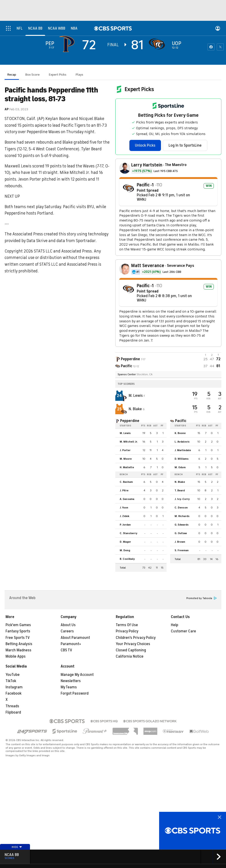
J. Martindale (183, 450)
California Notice (130, 656)
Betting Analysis (19, 644)
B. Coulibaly (127, 559)
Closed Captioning (131, 650)
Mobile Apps (16, 656)
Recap (12, 75)
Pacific (181, 421)
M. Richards (182, 516)
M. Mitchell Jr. (129, 442)
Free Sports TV (18, 638)
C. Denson (181, 508)
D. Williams (182, 459)
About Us (68, 625)
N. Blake (136, 409)
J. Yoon (124, 508)
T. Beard (180, 490)
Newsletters (71, 681)
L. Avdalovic (182, 442)
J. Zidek (125, 516)
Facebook (13, 693)
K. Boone (180, 433)
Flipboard (13, 712)
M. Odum (180, 467)
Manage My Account (77, 675)
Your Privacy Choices (133, 644)
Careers (67, 631)
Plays (79, 75)
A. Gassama (127, 499)
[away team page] (68, 44)
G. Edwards (182, 525)
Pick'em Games (18, 625)
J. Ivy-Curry (182, 499)
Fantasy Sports (18, 631)
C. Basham (126, 482)
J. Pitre (124, 490)
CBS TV (66, 650)
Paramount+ (71, 644)
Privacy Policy (127, 631)
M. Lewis (136, 396)
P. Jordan (125, 525)
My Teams (69, 687)
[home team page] (158, 44)
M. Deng (125, 550)
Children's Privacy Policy (136, 638)
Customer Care (183, 631)
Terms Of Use (127, 625)
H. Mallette (127, 467)
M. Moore (126, 459)
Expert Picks (58, 75)
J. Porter (125, 450)
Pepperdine (130, 421)
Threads (12, 706)
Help (175, 625)
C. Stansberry (129, 533)
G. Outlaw (181, 533)
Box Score (33, 75)
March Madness (18, 650)
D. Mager (125, 542)
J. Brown (180, 542)
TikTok (11, 681)
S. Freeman (182, 550)
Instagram (14, 687)
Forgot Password (75, 693)
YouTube (13, 675)
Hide (17, 847)
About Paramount (75, 638)
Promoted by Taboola (202, 598)
